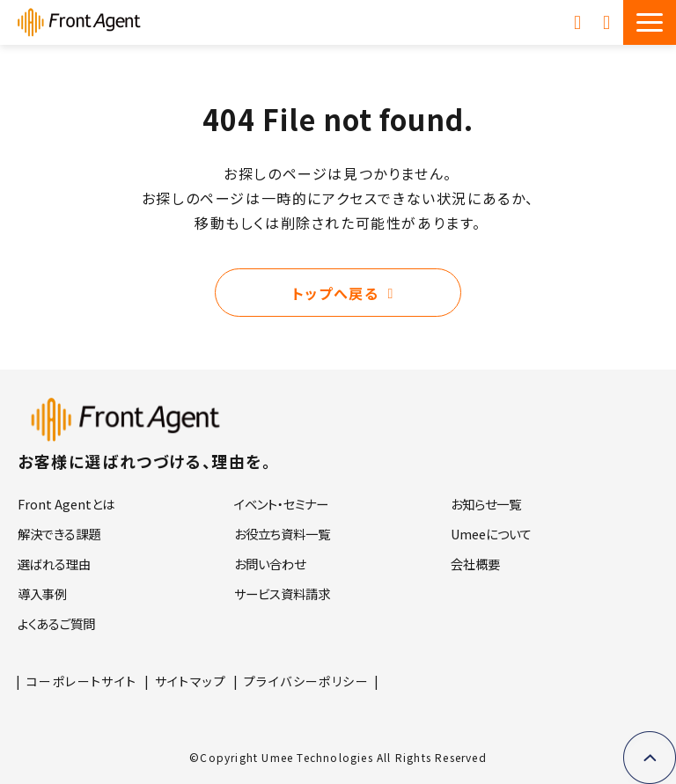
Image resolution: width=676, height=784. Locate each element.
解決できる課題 (59, 534)
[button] (650, 22)
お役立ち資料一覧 (282, 534)
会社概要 (475, 564)
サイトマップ (191, 681)
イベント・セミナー (281, 504)
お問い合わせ (609, 22)
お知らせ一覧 (486, 504)
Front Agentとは (66, 504)
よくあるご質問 (56, 623)
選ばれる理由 (54, 564)
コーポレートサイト (82, 681)
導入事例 (42, 593)
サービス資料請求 (580, 22)
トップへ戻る (336, 293)
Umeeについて (491, 534)
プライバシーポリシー (306, 681)
